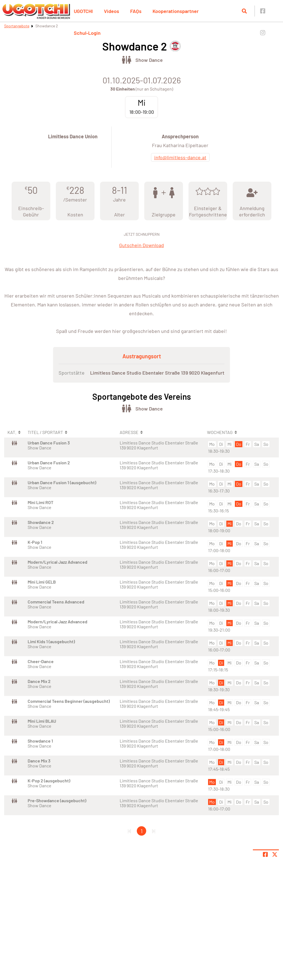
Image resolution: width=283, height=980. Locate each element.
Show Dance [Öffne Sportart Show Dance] (149, 60)
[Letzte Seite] (154, 831)
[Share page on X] (275, 854)
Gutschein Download (141, 245)
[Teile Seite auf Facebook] (265, 854)
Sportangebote (17, 26)
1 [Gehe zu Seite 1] (142, 831)
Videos (112, 11)
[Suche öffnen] (244, 11)
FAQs (136, 11)
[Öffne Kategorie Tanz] (126, 60)
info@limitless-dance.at (180, 157)
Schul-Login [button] (87, 33)
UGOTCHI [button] (83, 11)
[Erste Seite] (129, 831)
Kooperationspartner (176, 11)
